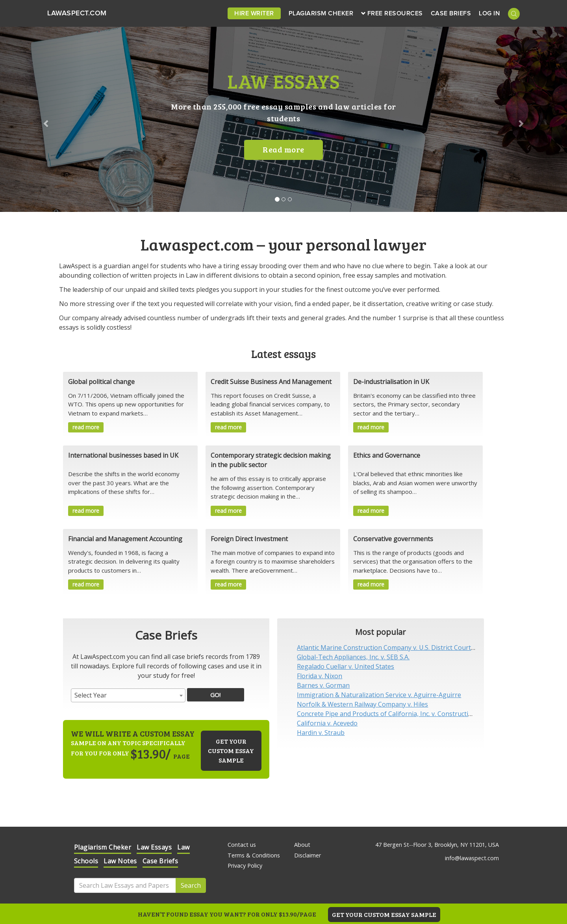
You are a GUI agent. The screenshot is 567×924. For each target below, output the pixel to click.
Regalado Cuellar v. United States (346, 666)
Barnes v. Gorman (323, 685)
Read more (283, 149)
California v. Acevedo (327, 723)
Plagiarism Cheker (321, 13)
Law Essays (154, 847)
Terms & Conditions (254, 855)
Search (191, 885)
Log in (489, 13)
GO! (215, 695)
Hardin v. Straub (321, 733)
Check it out (455, 862)
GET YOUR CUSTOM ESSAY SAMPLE (384, 914)
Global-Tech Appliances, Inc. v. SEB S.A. (353, 657)
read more (86, 427)
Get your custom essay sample (231, 751)
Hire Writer (254, 13)
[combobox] (128, 695)
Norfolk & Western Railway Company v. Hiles (362, 704)
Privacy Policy (245, 866)
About (302, 845)
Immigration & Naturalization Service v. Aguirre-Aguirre (379, 695)
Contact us (242, 845)
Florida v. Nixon (320, 676)
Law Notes (120, 861)
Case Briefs (451, 13)
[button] (43, 119)
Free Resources (392, 13)
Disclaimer (308, 855)
